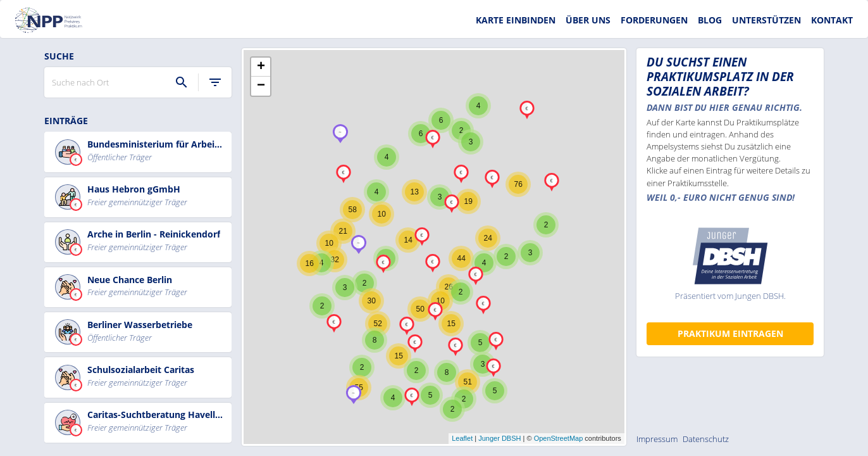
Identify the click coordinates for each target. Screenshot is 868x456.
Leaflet (462, 438)
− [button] (261, 86)
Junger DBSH (499, 438)
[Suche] (182, 82)
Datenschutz (706, 439)
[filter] (215, 82)
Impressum (657, 439)
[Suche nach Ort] (110, 82)
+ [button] (261, 67)
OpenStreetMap (559, 438)
